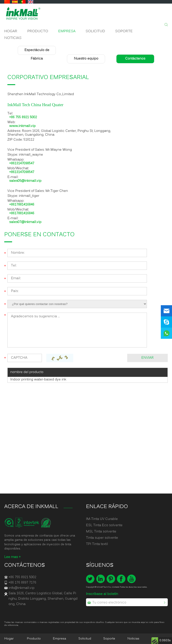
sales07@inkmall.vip (25, 222)
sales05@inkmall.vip (25, 181)
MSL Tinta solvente (101, 532)
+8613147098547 (22, 164)
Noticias (13, 38)
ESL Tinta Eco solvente (104, 525)
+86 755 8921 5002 (23, 117)
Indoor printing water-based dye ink (38, 380)
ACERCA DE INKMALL (31, 507)
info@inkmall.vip (21, 588)
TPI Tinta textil (97, 544)
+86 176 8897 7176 (22, 583)
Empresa (67, 31)
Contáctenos (135, 59)
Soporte (124, 31)
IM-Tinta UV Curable (102, 519)
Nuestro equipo (86, 59)
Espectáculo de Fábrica (37, 55)
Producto (38, 31)
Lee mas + (12, 557)
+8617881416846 (22, 205)
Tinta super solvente (102, 538)
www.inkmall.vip (22, 126)
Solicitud (95, 31)
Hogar (11, 31)
